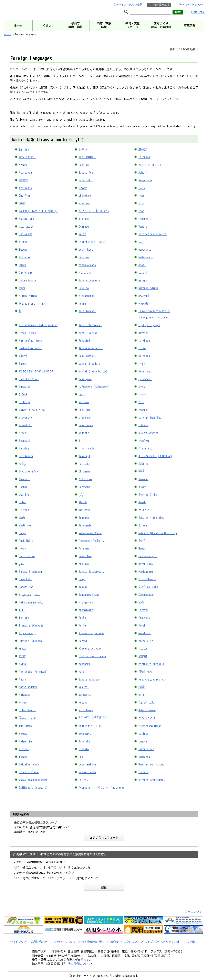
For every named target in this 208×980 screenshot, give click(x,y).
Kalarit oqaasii (89, 280)
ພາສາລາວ (85, 734)
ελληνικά (144, 296)
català (143, 273)
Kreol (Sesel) (28, 333)
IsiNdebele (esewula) (33, 788)
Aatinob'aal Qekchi (32, 341)
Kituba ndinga (28, 296)
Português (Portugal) (33, 672)
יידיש (141, 203)
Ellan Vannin (28, 710)
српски (87, 433)
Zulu (141, 402)
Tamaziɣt (84, 456)
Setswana (84, 487)
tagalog (24, 448)
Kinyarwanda (87, 296)
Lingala (84, 749)
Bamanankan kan (89, 595)
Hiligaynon (86, 602)
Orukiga (84, 288)
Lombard (143, 772)
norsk (23, 548)
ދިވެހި (81, 495)
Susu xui (84, 410)
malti (142, 695)
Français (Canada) (31, 625)
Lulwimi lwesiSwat (151, 418)
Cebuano (143, 425)
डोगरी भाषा (25, 525)
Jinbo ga (25, 402)
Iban (141, 211)
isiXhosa (144, 341)
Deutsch (24, 510)
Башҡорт (148, 556)
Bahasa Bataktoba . (92, 572)
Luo (81, 757)
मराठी (142, 687)
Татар (146, 448)
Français (144, 618)
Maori (23, 679)
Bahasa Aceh (87, 173)
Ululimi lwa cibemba (92, 656)
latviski (84, 741)
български (92, 633)
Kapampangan (146, 595)
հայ (141, 196)
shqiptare (85, 196)
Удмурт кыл (92, 242)
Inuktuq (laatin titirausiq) (38, 211)
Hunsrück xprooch (30, 641)
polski (23, 664)
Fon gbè (24, 618)
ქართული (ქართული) (94, 387)
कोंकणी (23, 356)
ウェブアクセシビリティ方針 (162, 942)
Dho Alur (25, 196)
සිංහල (142, 394)
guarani (84, 304)
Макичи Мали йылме (102, 788)
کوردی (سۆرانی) (149, 325)
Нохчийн (29, 471)
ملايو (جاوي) (147, 703)
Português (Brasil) (151, 664)
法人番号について (79, 964)
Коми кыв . (91, 348)
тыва (144, 510)
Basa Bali (25, 579)
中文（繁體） (87, 157)
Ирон (25, 257)
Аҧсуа (145, 180)
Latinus (143, 734)
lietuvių (25, 749)
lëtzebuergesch (29, 764)
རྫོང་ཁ (82, 441)
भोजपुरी (143, 656)
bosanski (84, 664)
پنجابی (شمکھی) (30, 595)
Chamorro (25, 479)
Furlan (83, 625)
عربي (142, 188)
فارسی (143, 649)
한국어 (83, 150)
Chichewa (84, 471)
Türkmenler (86, 525)
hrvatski (144, 333)
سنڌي (82, 394)
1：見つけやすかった (32, 878)
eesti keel (86, 250)
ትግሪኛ (142, 487)
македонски (153, 679)
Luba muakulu (87, 764)
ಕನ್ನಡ (22, 288)
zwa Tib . (25, 495)
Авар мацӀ (150, 165)
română (23, 757)
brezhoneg (145, 633)
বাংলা (22, 656)
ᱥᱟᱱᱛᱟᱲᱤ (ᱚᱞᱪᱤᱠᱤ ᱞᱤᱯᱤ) (37, 371)
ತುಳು (22, 518)
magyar (83, 587)
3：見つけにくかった (86, 878)
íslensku (144, 157)
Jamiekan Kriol (29, 379)
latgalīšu (25, 741)
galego (143, 280)
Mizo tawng (86, 710)
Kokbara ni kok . (30, 348)
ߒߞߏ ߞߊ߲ (83, 780)
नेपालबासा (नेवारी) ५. (92, 541)
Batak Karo (146, 564)
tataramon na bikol (32, 602)
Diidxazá (144, 356)
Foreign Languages (191, 4)
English (24, 150)
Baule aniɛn (27, 556)
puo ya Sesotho (148, 433)
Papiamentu (146, 572)
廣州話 (143, 150)
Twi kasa (84, 510)
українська (153, 234)
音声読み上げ (161, 5)
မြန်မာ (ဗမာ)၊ (27, 718)
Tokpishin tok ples (151, 518)
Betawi (83, 641)
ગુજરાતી (143, 304)
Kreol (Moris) (88, 333)
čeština (143, 464)
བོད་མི (142, 471)
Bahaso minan (147, 710)
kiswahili (25, 425)
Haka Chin (85, 556)
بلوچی (82, 579)
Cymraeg (84, 227)
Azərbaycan (26, 173)
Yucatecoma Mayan (150, 726)
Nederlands (146, 257)
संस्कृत (142, 364)
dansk (142, 502)
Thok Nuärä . (28, 541)
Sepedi (23, 433)
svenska (84, 402)
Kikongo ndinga (148, 288)
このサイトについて (64, 942)
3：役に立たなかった (77, 868)
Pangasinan (26, 587)
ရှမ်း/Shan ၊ (145, 379)
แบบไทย (144, 441)
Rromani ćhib (87, 772)
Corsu (142, 348)
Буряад (28, 633)
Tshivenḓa (26, 234)
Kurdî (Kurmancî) (90, 325)
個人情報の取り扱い (93, 942)
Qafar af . (86, 180)
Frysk (142, 625)
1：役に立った (27, 868)
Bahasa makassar (89, 679)
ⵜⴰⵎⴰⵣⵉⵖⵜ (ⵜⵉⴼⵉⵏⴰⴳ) (155, 456)
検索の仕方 (198, 12)
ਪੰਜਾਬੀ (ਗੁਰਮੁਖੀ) (148, 587)
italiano (84, 203)
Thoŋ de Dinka (148, 495)
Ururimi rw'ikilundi (152, 764)
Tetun (23, 502)
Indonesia (145, 219)
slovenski (85, 418)
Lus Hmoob (25, 726)
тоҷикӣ (86, 448)
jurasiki (25, 387)
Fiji (22, 610)
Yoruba (23, 734)
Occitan (84, 257)
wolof (82, 234)
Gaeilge (84, 165)
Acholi (143, 173)
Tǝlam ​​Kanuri (28, 280)
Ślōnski (24, 394)
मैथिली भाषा (145, 672)
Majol (82, 672)
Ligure (143, 741)
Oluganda (144, 757)
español (143, 410)
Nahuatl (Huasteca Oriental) (158, 533)
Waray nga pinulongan (33, 780)
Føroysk (143, 610)
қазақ (85, 273)
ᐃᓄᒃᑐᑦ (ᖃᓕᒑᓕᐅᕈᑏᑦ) (94, 211)
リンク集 (189, 942)
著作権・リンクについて (125, 942)
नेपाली (142, 541)
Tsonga (23, 487)
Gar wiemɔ (25, 273)
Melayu (83, 703)
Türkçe (143, 525)
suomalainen (87, 610)
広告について (193, 912)
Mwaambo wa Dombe (90, 533)
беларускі (92, 649)
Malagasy (25, 695)
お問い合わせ (39, 942)
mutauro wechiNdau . (152, 780)
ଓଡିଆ (22, 265)
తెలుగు (83, 502)
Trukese (143, 479)
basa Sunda (86, 425)
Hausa (142, 548)
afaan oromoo (87, 265)
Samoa (23, 364)
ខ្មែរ (21, 311)
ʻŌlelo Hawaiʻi (147, 579)
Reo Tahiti (26, 456)
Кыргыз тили (34, 304)
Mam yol (84, 687)
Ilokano (84, 219)
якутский (90, 726)
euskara (84, 564)
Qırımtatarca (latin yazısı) (38, 325)
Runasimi (84, 341)
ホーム (8, 34)
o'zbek (23, 242)
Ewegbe (23, 250)
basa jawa (85, 379)
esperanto (145, 250)
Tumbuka (84, 518)
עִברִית (23, 649)
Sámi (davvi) (87, 356)
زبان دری (84, 464)
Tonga (23, 533)
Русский (29, 772)
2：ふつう (50, 868)
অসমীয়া (24, 180)
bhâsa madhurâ (28, 687)
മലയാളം (85, 695)
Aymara (23, 165)
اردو (142, 242)
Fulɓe (82, 618)
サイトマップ (18, 942)
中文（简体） (28, 157)
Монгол (147, 718)
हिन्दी (141, 602)
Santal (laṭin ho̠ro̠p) (93, 371)
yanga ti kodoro (89, 364)
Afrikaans (25, 188)
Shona (142, 387)
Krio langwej (87, 311)
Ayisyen (84, 548)
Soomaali (25, 441)
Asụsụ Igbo (27, 219)
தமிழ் (22, 464)
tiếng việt (146, 641)
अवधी (22, 203)
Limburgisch (146, 749)
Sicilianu (145, 371)
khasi (142, 265)
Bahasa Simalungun (31, 572)
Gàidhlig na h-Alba (32, 410)
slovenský (25, 418)
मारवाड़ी (23, 703)
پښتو (22, 564)
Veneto (143, 227)
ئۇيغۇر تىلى (26, 227)
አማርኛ (83, 188)
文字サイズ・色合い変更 (128, 5)
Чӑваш (85, 479)
